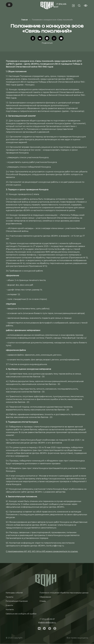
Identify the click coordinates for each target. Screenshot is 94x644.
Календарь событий (14, 593)
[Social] (39, 628)
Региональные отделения (17, 601)
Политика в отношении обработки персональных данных (64, 593)
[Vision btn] (86, 6)
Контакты (10, 610)
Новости (9, 605)
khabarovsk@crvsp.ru (47, 623)
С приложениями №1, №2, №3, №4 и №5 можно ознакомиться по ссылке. (42, 551)
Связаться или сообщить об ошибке (21, 614)
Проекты (9, 597)
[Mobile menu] (9, 5)
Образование (45, 597)
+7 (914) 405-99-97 (47, 619)
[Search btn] (79, 6)
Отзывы (43, 601)
